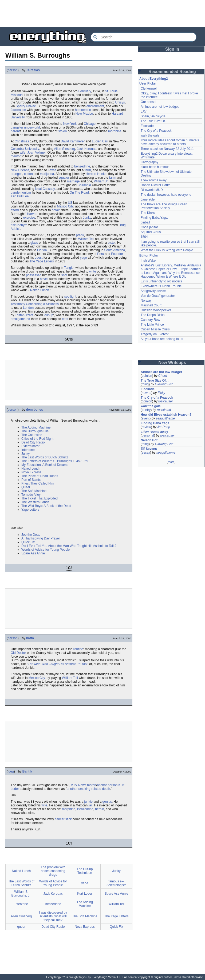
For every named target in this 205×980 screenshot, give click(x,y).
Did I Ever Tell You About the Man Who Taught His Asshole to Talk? (69, 546)
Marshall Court (151, 305)
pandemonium (21, 193)
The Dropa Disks (153, 315)
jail (90, 805)
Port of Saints (31, 480)
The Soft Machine (34, 491)
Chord (163, 376)
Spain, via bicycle (153, 116)
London (28, 308)
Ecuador (117, 254)
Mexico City (65, 206)
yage (83, 258)
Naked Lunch (40, 290)
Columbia (84, 185)
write (92, 271)
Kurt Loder (85, 894)
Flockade (147, 126)
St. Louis (111, 91)
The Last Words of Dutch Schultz (45, 457)
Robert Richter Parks (155, 185)
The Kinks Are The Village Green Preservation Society (164, 206)
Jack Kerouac (87, 149)
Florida (42, 250)
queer (21, 927)
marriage (73, 181)
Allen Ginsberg (65, 149)
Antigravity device (153, 291)
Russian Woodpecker (156, 310)
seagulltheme (165, 418)
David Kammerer (73, 141)
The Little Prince (152, 325)
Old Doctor (18, 653)
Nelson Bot (149, 440)
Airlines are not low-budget (160, 107)
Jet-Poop (164, 427)
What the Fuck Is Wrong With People (167, 250)
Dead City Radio (33, 442)
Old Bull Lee (20, 196)
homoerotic (83, 110)
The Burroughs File (35, 431)
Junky (87, 218)
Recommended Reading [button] (172, 72)
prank (80, 235)
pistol (112, 243)
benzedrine (82, 166)
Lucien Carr (100, 141)
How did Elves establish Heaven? (166, 415)
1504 (144, 237)
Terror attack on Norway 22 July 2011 (167, 149)
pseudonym (19, 225)
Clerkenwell (149, 89)
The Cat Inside (32, 435)
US (70, 203)
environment (95, 106)
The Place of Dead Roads (40, 476)
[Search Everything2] (144, 37)
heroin (99, 809)
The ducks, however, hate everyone (166, 195)
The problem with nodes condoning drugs (53, 871)
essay (146, 453)
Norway (146, 301)
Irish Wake (148, 261)
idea (11, 771)
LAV (144, 111)
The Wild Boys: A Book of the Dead (46, 506)
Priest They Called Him (38, 483)
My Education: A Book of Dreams (45, 465)
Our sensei (148, 102)
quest (39, 258)
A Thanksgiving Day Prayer (41, 538)
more (171, 462)
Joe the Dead (31, 535)
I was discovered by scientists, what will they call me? (53, 916)
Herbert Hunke (96, 174)
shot (64, 275)
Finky (161, 393)
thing (145, 384)
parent (15, 131)
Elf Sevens (149, 449)
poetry (146, 410)
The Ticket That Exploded (40, 498)
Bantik (27, 771)
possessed (33, 275)
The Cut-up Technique (85, 871)
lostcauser (166, 401)
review (146, 427)
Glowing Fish (164, 384)
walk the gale (150, 135)
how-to (147, 393)
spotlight (70, 297)
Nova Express (31, 472)
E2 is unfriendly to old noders (161, 281)
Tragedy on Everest (155, 334)
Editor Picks (149, 255)
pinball (145, 222)
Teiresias (33, 70)
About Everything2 (154, 79)
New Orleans (20, 170)
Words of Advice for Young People (46, 550)
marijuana (47, 174)
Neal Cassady (45, 189)
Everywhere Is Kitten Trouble (161, 286)
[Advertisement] (102, 13)
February (84, 91)
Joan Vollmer (36, 153)
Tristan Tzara (24, 315)
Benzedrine (85, 809)
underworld (32, 127)
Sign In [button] (172, 49)
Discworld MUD (152, 190)
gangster (17, 127)
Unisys (120, 102)
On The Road (79, 193)
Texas (52, 170)
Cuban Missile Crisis (155, 329)
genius (107, 802)
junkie (88, 802)
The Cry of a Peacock (156, 131)
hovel (44, 279)
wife (23, 153)
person (13, 70)
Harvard (33, 214)
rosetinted (164, 410)
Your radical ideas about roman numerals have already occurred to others (170, 142)
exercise (29, 218)
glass (34, 243)
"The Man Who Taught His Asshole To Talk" (58, 664)
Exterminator (30, 446)
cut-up (49, 315)
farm (88, 170)
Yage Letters (30, 510)
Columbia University (25, 149)
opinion (147, 376)
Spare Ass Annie (33, 553)
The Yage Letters (42, 261)
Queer (26, 487)
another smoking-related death (88, 789)
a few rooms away (154, 180)
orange (16, 174)
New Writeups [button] (172, 363)
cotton (28, 174)
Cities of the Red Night (37, 439)
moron (92, 785)
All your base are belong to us (162, 339)
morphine (115, 131)
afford (15, 210)
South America (115, 250)
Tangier (69, 268)
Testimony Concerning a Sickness (35, 304)
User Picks (147, 83)
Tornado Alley (31, 495)
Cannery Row (150, 320)
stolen (62, 131)
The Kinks (148, 213)
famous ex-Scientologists (116, 883)
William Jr (101, 181)
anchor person (107, 785)
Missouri (17, 95)
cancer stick (63, 819)
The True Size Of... (154, 121)
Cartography (149, 162)
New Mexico (84, 114)
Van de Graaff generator (158, 296)
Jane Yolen (149, 199)
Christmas (22, 141)
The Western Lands (35, 502)
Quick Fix (28, 542)
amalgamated (20, 319)
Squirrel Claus (151, 232)
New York (70, 124)
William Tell (86, 239)
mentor (16, 156)
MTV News (78, 785)
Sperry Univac (26, 106)
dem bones (35, 410)
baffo (30, 638)
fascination (18, 110)
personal (148, 435)
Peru (100, 254)
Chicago (90, 124)
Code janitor (149, 227)
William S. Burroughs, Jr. (21, 894)
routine (78, 649)
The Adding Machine (36, 427)
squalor (64, 178)
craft (65, 319)
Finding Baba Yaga (154, 218)
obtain (56, 210)
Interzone (28, 450)
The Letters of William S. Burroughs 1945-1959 (55, 461)
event (146, 418)
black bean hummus (155, 167)
